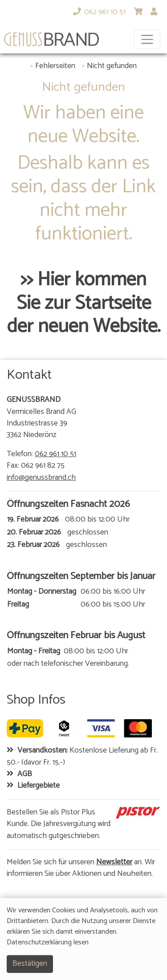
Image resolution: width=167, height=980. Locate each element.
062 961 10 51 (55, 454)
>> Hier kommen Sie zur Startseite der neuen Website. (84, 304)
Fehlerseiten (55, 66)
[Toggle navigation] (147, 39)
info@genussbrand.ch (41, 478)
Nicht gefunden (112, 66)
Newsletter (114, 863)
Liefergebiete (39, 786)
